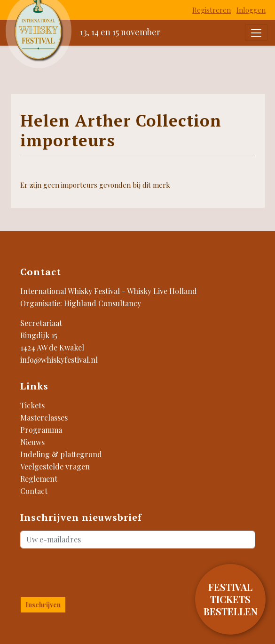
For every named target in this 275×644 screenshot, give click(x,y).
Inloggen (251, 10)
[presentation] (75, 571)
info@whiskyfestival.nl (59, 360)
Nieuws (32, 442)
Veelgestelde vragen (55, 466)
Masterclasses (44, 417)
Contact (34, 491)
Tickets (32, 405)
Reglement (39, 479)
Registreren (212, 10)
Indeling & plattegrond (61, 454)
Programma (41, 430)
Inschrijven (43, 605)
